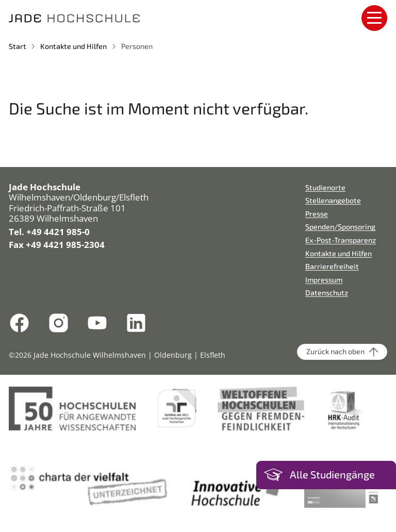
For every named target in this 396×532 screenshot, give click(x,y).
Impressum (324, 280)
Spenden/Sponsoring (340, 227)
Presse (317, 214)
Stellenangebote (333, 200)
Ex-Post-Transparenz (341, 240)
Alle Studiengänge (332, 475)
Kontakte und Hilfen (73, 46)
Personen (137, 46)
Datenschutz (327, 293)
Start (18, 46)
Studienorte (325, 187)
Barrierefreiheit (332, 266)
